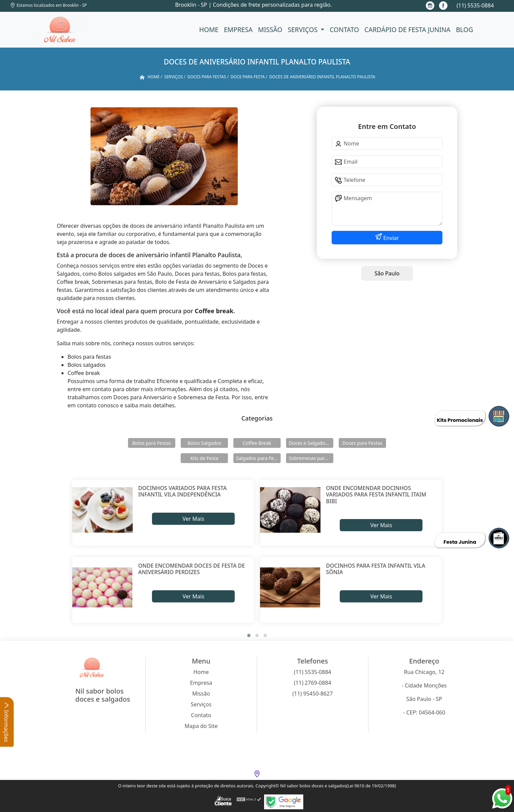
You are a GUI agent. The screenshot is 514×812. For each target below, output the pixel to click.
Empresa (238, 30)
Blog (465, 30)
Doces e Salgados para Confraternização (311, 443)
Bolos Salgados (204, 443)
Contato (344, 30)
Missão (270, 30)
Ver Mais (193, 519)
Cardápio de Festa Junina (407, 30)
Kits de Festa (204, 458)
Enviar (391, 238)
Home (209, 30)
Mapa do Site (201, 726)
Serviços (303, 30)
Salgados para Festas (258, 458)
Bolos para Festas (152, 443)
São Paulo (387, 273)
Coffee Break (257, 443)
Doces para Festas (363, 443)
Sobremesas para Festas (311, 458)
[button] (249, 635)
